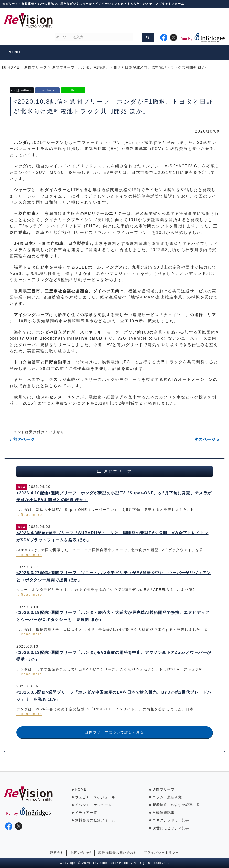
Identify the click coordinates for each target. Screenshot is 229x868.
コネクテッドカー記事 (171, 820)
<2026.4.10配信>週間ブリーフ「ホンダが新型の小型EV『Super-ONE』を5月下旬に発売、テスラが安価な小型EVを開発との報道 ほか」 (114, 496)
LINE (73, 90)
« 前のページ (22, 440)
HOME (81, 789)
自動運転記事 (164, 813)
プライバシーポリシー (161, 852)
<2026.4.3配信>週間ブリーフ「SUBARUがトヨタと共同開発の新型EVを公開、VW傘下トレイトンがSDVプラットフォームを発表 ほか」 (113, 536)
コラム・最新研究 (167, 797)
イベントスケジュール (93, 805)
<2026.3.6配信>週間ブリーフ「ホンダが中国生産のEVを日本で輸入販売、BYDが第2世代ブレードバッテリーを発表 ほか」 (114, 696)
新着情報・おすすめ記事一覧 (176, 805)
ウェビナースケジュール (95, 797)
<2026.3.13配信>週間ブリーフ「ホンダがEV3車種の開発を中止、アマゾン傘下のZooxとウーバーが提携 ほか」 (114, 656)
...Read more (29, 515)
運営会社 (57, 852)
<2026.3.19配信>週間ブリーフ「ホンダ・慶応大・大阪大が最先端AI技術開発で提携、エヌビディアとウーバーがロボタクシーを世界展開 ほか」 (113, 616)
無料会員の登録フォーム (95, 820)
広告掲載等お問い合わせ (118, 852)
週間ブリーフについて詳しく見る (115, 732)
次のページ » (207, 440)
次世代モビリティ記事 (171, 828)
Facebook (47, 90)
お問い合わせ (81, 852)
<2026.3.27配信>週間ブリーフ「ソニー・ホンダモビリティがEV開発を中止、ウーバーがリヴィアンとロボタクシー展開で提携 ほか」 (114, 576)
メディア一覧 (86, 813)
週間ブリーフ (164, 789)
